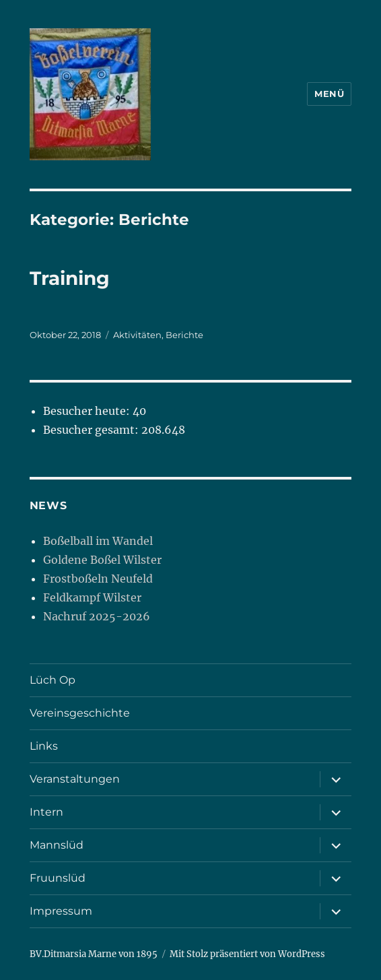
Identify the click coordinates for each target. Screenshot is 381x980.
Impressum (61, 911)
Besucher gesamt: (92, 430)
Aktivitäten (137, 335)
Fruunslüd (58, 878)
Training (70, 278)
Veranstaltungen (75, 779)
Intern (46, 812)
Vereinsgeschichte (80, 713)
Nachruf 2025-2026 (97, 616)
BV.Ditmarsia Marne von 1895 (94, 954)
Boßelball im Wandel (98, 541)
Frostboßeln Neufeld (98, 579)
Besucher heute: (88, 411)
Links (44, 746)
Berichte (184, 335)
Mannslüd (57, 845)
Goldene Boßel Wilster (102, 560)
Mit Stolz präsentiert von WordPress (247, 954)
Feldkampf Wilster (92, 597)
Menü (329, 94)
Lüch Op (53, 680)
